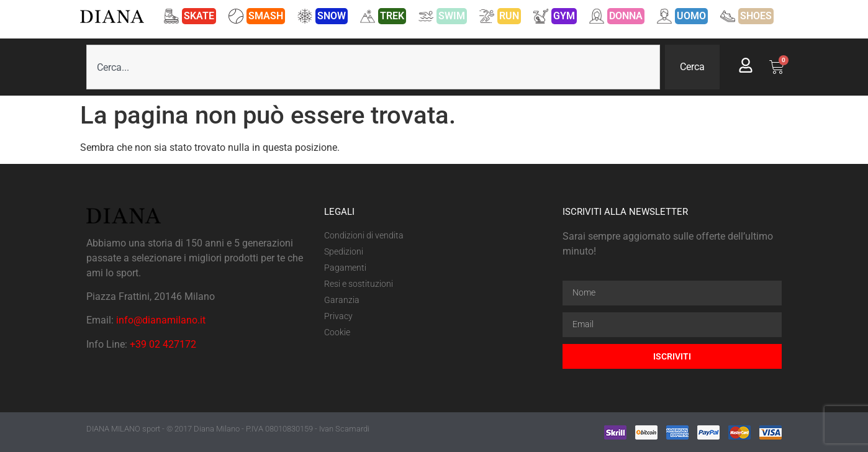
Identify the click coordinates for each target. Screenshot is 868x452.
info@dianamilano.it (161, 320)
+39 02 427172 (163, 344)
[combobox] (373, 67)
